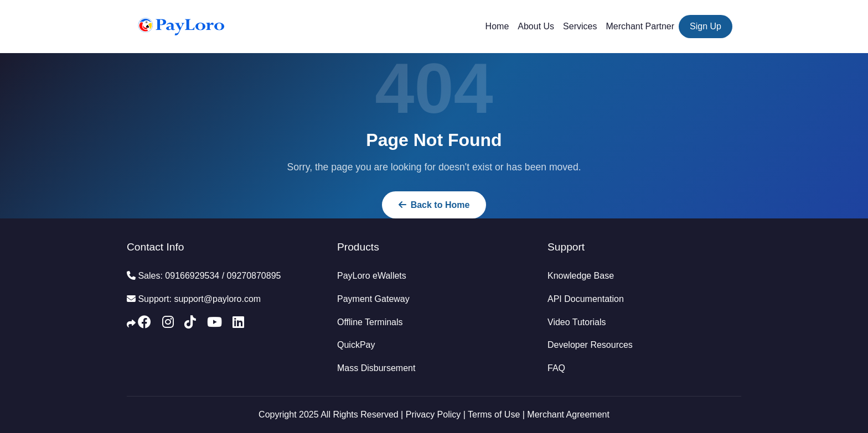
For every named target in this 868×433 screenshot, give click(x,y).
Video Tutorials (577, 322)
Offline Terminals (370, 322)
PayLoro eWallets (372, 276)
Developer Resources (590, 345)
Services (580, 26)
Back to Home (434, 205)
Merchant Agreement (568, 414)
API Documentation (586, 299)
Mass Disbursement (376, 368)
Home (497, 26)
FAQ (556, 368)
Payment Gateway (373, 299)
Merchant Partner (640, 26)
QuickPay (356, 345)
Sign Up (706, 26)
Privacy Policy (433, 414)
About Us (536, 26)
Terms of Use (494, 414)
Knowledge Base (581, 276)
